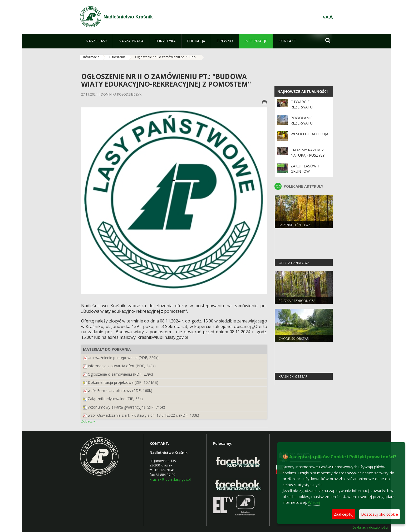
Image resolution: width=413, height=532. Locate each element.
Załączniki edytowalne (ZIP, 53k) (115, 399)
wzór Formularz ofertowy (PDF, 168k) (120, 391)
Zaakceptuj (344, 514)
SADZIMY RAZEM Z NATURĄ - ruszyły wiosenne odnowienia (308, 158)
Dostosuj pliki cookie (380, 514)
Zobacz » (88, 421)
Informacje (91, 57)
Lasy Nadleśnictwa (295, 225)
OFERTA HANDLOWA (294, 263)
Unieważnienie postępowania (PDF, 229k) (123, 358)
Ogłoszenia (117, 57)
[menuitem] (96, 41)
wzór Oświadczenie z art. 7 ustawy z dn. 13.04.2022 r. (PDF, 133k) (143, 415)
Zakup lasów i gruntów (305, 169)
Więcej (314, 502)
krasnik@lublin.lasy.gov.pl (170, 479)
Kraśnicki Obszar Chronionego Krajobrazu (301, 379)
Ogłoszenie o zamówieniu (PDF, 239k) (120, 374)
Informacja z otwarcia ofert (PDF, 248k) (122, 366)
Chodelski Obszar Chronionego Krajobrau (300, 341)
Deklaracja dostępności (370, 528)
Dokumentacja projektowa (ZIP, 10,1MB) (123, 382)
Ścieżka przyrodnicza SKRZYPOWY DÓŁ (297, 303)
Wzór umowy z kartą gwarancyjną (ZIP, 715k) (126, 407)
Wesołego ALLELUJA (309, 134)
